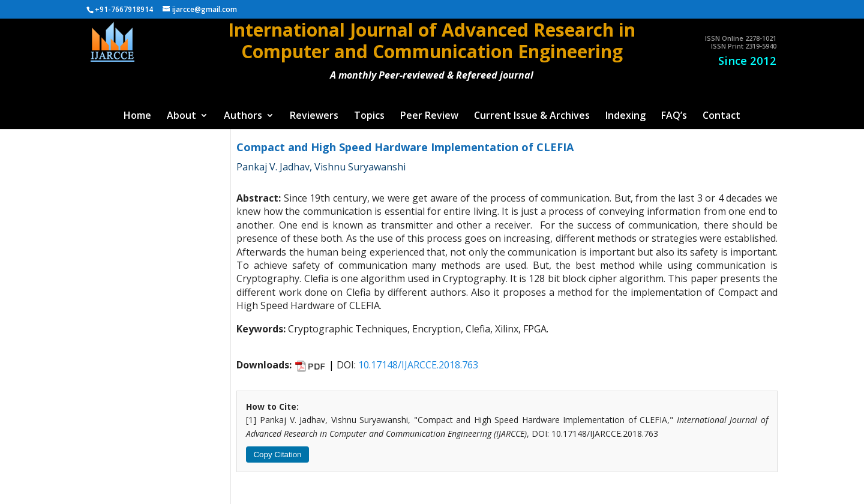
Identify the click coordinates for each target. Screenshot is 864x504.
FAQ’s (674, 116)
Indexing (625, 116)
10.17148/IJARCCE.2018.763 (418, 365)
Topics (369, 116)
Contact (721, 116)
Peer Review (429, 116)
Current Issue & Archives (532, 116)
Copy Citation (277, 454)
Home (137, 116)
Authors (243, 116)
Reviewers (314, 116)
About (181, 116)
